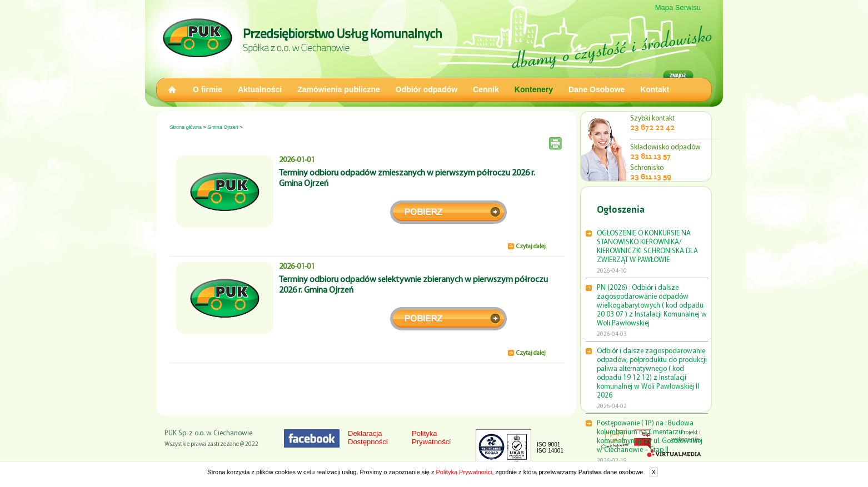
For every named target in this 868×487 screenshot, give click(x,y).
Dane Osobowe (597, 89)
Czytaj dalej (531, 247)
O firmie (208, 89)
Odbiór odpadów (426, 89)
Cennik (486, 89)
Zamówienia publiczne (339, 89)
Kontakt (655, 89)
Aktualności (260, 89)
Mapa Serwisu (678, 7)
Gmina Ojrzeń (223, 127)
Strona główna (186, 127)
